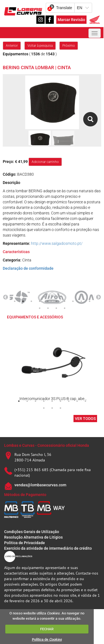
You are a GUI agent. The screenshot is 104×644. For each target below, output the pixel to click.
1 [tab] (15, 301)
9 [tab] (81, 301)
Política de (47, 639)
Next (98, 297)
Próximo (69, 46)
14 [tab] (65, 308)
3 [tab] (31, 301)
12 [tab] (48, 308)
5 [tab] (48, 301)
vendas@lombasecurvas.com (40, 485)
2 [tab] (23, 301)
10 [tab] (90, 301)
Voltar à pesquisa (40, 46)
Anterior (12, 46)
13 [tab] (56, 308)
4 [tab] (40, 301)
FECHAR (47, 629)
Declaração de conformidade (28, 268)
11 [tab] (40, 308)
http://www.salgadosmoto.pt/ (57, 243)
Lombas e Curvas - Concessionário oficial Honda (47, 445)
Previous (6, 297)
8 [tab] (73, 301)
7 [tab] (65, 301)
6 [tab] (56, 301)
